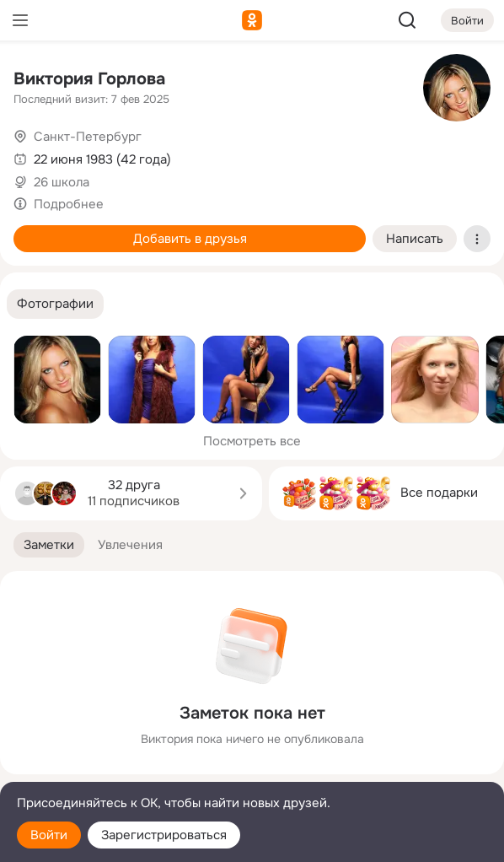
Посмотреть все (252, 441)
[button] (55, 304)
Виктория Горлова (89, 79)
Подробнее (69, 204)
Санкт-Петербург (88, 137)
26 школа (62, 182)
